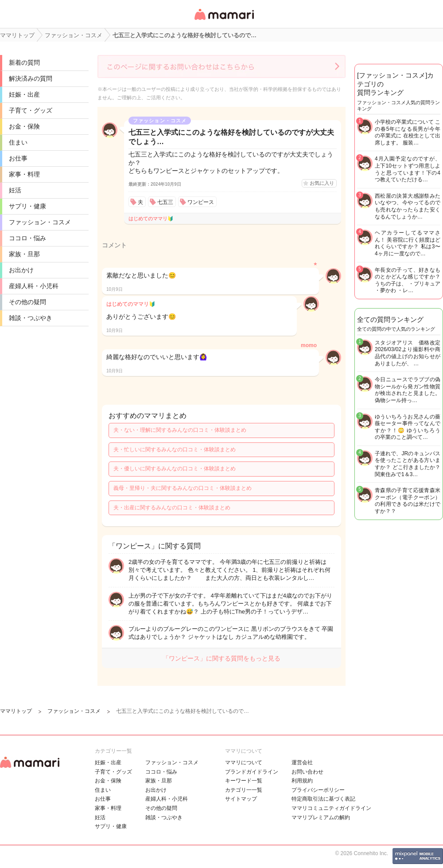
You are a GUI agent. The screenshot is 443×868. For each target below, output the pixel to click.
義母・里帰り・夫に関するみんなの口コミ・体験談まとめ (183, 488)
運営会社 (302, 762)
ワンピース (201, 202)
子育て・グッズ (31, 110)
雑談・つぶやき (31, 318)
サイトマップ (241, 799)
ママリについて (244, 762)
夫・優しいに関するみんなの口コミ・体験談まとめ (175, 469)
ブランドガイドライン (252, 772)
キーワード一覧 (244, 781)
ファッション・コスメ (40, 222)
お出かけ (21, 270)
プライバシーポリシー (318, 790)
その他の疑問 (27, 302)
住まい (18, 142)
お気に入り (322, 183)
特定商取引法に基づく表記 (323, 799)
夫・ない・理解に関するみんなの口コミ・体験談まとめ (180, 430)
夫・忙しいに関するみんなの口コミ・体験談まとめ (175, 450)
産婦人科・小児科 (34, 286)
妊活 (15, 190)
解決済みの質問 (31, 78)
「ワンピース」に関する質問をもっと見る (221, 658)
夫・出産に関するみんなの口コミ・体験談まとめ (172, 508)
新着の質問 (24, 63)
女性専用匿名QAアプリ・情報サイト (224, 21)
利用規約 (302, 781)
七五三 (165, 202)
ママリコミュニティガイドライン (331, 808)
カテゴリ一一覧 (244, 790)
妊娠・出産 (24, 94)
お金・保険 (24, 126)
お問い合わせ (307, 772)
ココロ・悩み (27, 238)
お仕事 (18, 158)
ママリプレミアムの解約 (321, 817)
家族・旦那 (24, 254)
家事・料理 (24, 174)
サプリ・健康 (27, 206)
